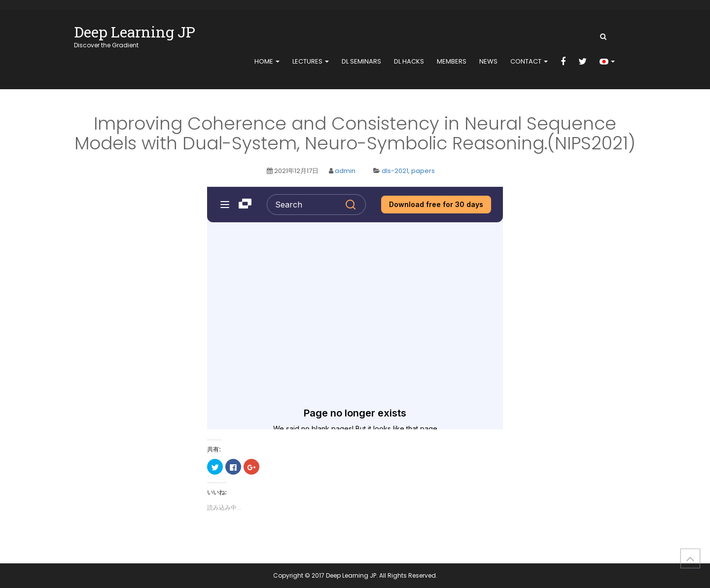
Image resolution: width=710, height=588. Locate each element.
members (452, 61)
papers (423, 171)
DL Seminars (361, 61)
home (267, 61)
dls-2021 (395, 171)
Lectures (311, 61)
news (488, 61)
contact (529, 61)
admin (345, 171)
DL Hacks (409, 61)
